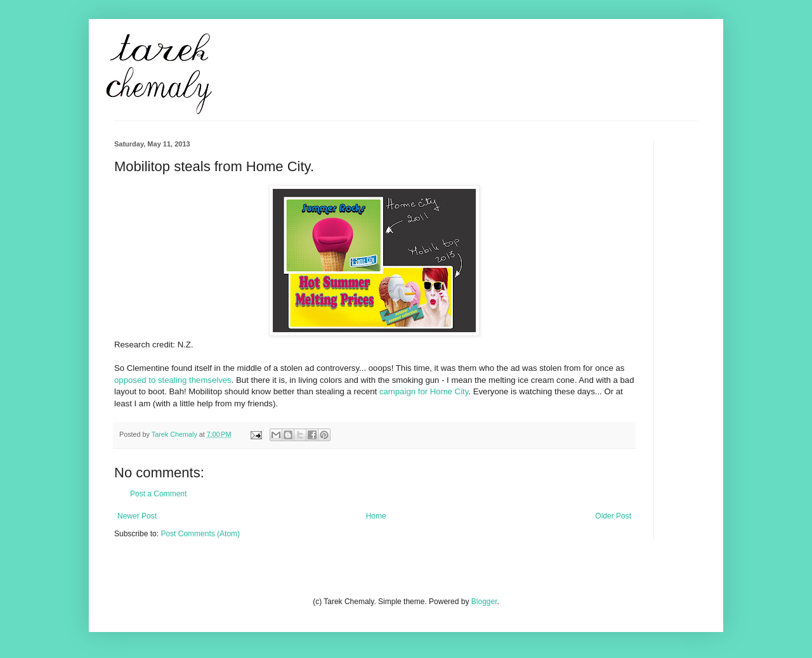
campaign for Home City (424, 391)
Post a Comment (158, 494)
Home (376, 516)
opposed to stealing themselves (173, 380)
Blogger (484, 602)
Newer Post (137, 516)
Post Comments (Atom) (200, 534)
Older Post (613, 516)
